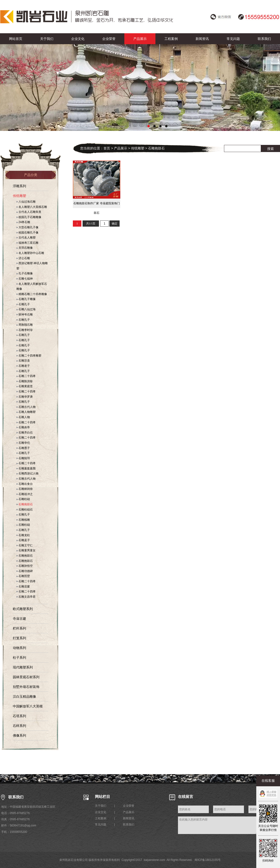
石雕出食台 (25, 484)
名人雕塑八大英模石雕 (32, 207)
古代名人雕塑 (26, 238)
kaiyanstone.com (154, 860)
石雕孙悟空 (25, 566)
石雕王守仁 (25, 545)
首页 (107, 148)
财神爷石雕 (25, 315)
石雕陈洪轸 (25, 381)
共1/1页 (91, 224)
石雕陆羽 (23, 458)
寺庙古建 (19, 619)
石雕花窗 (23, 587)
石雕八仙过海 (26, 309)
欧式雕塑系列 (23, 609)
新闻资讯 (202, 39)
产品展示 (140, 39)
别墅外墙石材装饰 (26, 687)
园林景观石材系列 (26, 677)
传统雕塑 (19, 196)
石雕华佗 (23, 443)
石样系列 (19, 726)
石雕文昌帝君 (26, 597)
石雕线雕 (23, 520)
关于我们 (47, 39)
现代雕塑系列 (23, 667)
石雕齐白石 (25, 433)
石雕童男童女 (26, 550)
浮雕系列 (19, 186)
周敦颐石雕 (25, 325)
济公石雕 (23, 258)
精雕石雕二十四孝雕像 (32, 294)
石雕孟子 (23, 540)
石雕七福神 (25, 279)
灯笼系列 (19, 638)
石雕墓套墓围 (26, 468)
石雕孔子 (23, 304)
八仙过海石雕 (26, 202)
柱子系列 (19, 658)
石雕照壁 (23, 576)
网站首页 (16, 39)
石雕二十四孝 (26, 376)
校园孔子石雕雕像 (29, 217)
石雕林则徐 (25, 489)
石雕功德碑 (25, 571)
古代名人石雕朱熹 (29, 212)
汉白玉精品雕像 (24, 696)
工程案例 (171, 39)
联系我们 (264, 39)
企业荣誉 (109, 39)
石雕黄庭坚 (25, 386)
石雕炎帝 (23, 427)
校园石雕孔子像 (27, 233)
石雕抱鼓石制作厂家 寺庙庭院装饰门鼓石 (96, 205)
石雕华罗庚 (25, 397)
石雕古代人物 (26, 407)
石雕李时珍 (25, 330)
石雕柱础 (23, 499)
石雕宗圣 (23, 361)
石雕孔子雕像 (26, 299)
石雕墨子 (23, 448)
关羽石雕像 (25, 248)
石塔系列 (19, 716)
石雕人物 (23, 417)
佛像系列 (19, 735)
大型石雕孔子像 (27, 227)
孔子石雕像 (25, 273)
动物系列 (19, 648)
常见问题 (233, 39)
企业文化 (78, 39)
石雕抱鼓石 (25, 504)
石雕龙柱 (23, 535)
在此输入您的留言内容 (218, 825)
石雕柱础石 (25, 510)
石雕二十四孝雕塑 (29, 356)
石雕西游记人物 (27, 473)
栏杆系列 (19, 628)
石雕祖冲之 (25, 494)
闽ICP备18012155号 (208, 860)
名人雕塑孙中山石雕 (30, 253)
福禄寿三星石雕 (27, 243)
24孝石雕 (23, 222)
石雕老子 (23, 366)
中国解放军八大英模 (28, 706)
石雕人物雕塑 (26, 412)
